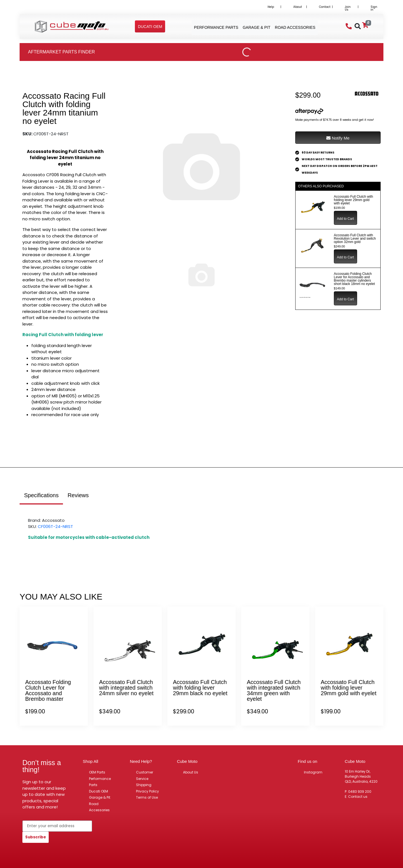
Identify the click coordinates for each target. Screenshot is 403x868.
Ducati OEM (99, 791)
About (298, 7)
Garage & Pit (100, 797)
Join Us (348, 8)
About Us (191, 772)
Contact (325, 7)
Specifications (41, 495)
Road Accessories (99, 807)
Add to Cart (345, 219)
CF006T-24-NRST (55, 526)
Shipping (144, 785)
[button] (150, 27)
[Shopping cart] (365, 25)
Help (271, 7)
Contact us (358, 797)
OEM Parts (97, 772)
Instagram (313, 772)
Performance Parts (100, 782)
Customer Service (145, 775)
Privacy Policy (147, 791)
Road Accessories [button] (295, 27)
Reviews (78, 495)
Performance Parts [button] (216, 27)
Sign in (374, 8)
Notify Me (338, 138)
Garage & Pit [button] (256, 27)
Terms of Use (147, 797)
